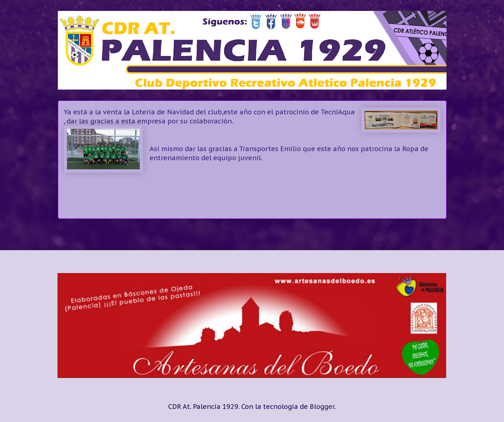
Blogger (322, 407)
